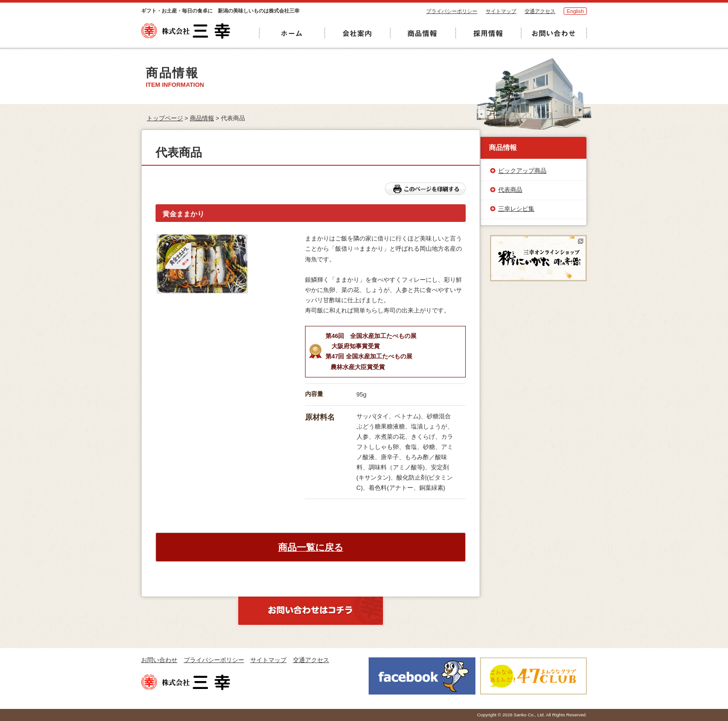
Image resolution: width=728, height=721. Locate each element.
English (575, 11)
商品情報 (202, 118)
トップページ (165, 118)
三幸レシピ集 (516, 209)
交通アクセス (540, 11)
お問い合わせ (159, 660)
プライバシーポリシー (452, 11)
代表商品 (510, 190)
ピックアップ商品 (522, 171)
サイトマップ (501, 11)
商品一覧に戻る (311, 547)
